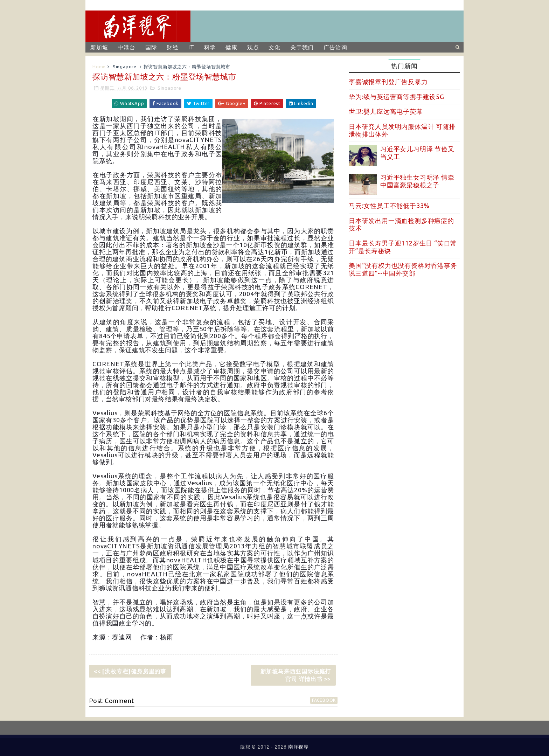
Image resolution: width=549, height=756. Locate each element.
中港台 (126, 47)
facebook (324, 700)
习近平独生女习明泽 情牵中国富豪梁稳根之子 (417, 181)
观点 (253, 47)
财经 (173, 47)
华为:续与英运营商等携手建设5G (397, 97)
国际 (151, 47)
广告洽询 (335, 47)
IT (191, 47)
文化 (274, 47)
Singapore (125, 67)
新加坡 (99, 47)
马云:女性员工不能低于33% (389, 206)
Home (99, 67)
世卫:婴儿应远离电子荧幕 (386, 111)
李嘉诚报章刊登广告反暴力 (388, 82)
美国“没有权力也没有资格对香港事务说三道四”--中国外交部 (403, 269)
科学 (210, 47)
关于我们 (302, 47)
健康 (231, 47)
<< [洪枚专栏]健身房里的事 (130, 671)
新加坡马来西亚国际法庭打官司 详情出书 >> (296, 675)
